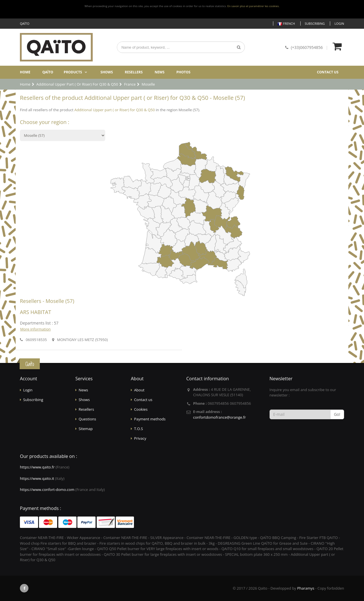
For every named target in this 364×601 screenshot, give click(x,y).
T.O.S (138, 429)
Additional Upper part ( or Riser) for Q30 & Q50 (114, 110)
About (139, 390)
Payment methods (150, 419)
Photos (183, 72)
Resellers (134, 72)
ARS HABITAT (36, 312)
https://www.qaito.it (37, 478)
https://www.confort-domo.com (47, 490)
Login (339, 23)
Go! (337, 414)
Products (73, 72)
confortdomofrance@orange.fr (220, 417)
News (160, 72)
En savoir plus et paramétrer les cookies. (254, 6)
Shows (107, 72)
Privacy (140, 438)
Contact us (328, 72)
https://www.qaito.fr (37, 467)
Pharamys (306, 588)
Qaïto (48, 72)
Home (25, 72)
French (286, 24)
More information (35, 329)
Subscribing (315, 23)
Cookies (141, 409)
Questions (87, 419)
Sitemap (86, 429)
